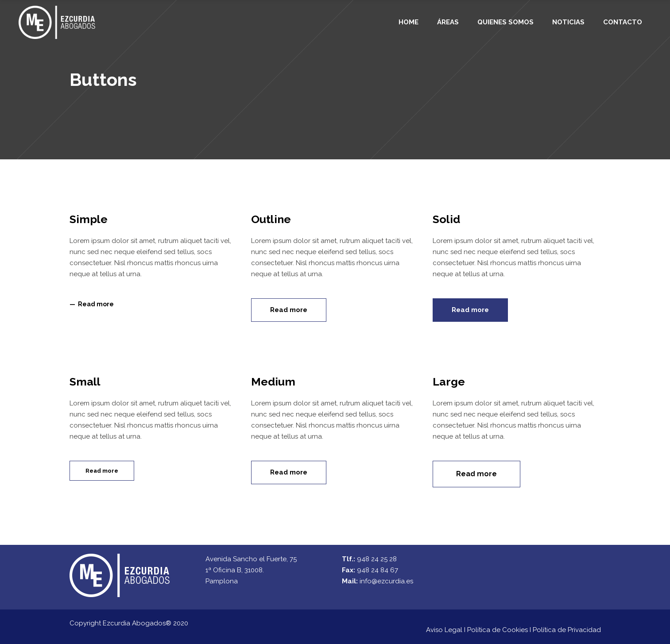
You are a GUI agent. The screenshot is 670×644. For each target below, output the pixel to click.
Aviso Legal (444, 630)
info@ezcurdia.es (386, 581)
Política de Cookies (498, 630)
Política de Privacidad (567, 630)
